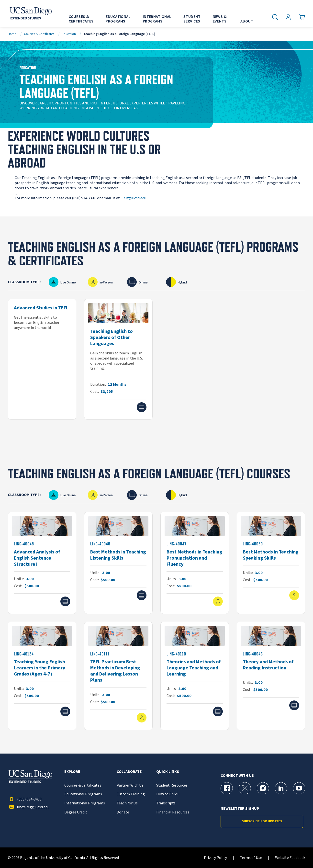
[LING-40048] (118, 563)
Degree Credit (76, 812)
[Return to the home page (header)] (30, 13)
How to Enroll (168, 794)
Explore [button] (72, 772)
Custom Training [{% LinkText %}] (131, 794)
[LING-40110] (195, 676)
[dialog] (298, 853)
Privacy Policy (215, 858)
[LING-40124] (42, 676)
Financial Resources (173, 812)
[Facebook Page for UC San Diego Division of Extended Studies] (227, 788)
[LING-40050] (271, 563)
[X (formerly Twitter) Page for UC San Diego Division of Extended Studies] (245, 788)
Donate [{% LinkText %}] (123, 812)
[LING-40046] (271, 676)
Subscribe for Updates (262, 821)
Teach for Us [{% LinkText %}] (127, 803)
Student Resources (172, 785)
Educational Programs (83, 794)
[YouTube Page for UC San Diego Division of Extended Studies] (299, 788)
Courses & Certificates (39, 34)
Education (69, 34)
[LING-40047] (195, 563)
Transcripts (166, 803)
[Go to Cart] (302, 17)
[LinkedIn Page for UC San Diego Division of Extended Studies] (281, 788)
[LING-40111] (118, 676)
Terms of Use (251, 858)
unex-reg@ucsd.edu (29, 807)
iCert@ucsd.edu (133, 198)
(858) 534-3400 (25, 799)
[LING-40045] (42, 563)
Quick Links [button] (168, 772)
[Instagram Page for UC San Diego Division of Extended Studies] (263, 788)
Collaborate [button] (129, 772)
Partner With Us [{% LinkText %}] (130, 785)
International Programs (85, 803)
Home (12, 34)
